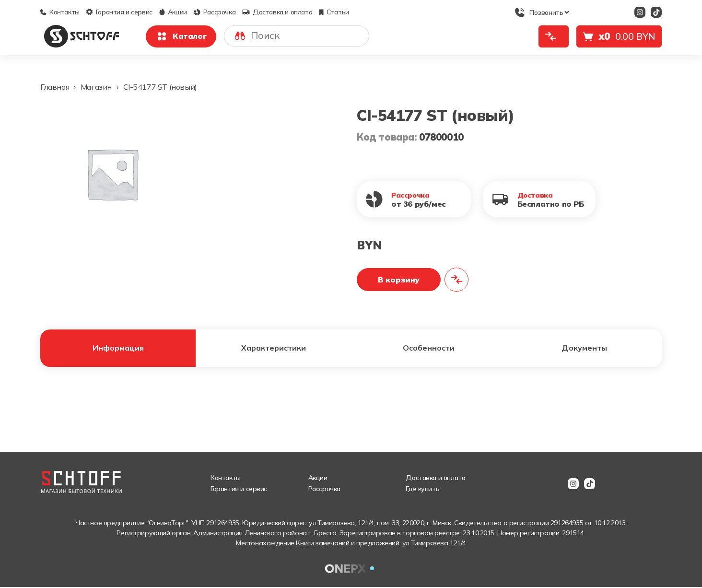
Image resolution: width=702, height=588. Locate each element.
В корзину (399, 280)
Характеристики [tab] (274, 349)
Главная (55, 87)
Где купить (422, 490)
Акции (173, 12)
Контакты (60, 12)
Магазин (96, 87)
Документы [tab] (584, 349)
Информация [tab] (118, 349)
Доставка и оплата (277, 12)
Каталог (181, 36)
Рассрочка (215, 12)
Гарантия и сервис (119, 12)
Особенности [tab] (429, 349)
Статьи (334, 12)
